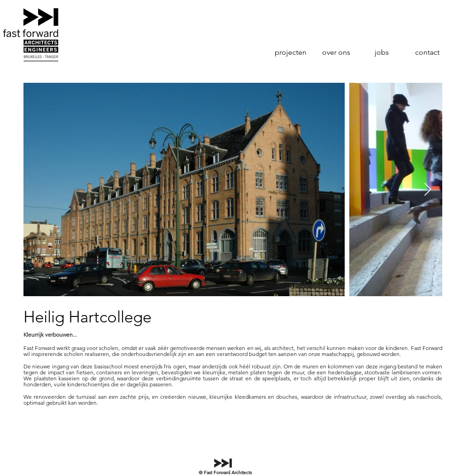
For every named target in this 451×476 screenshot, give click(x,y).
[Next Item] (428, 190)
